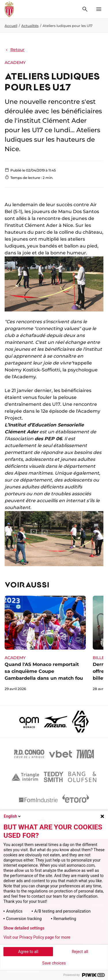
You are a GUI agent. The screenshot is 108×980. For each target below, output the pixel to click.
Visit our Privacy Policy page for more (37, 937)
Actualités (30, 26)
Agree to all (28, 952)
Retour (15, 50)
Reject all (80, 952)
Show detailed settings (24, 928)
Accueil (11, 26)
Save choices (54, 963)
